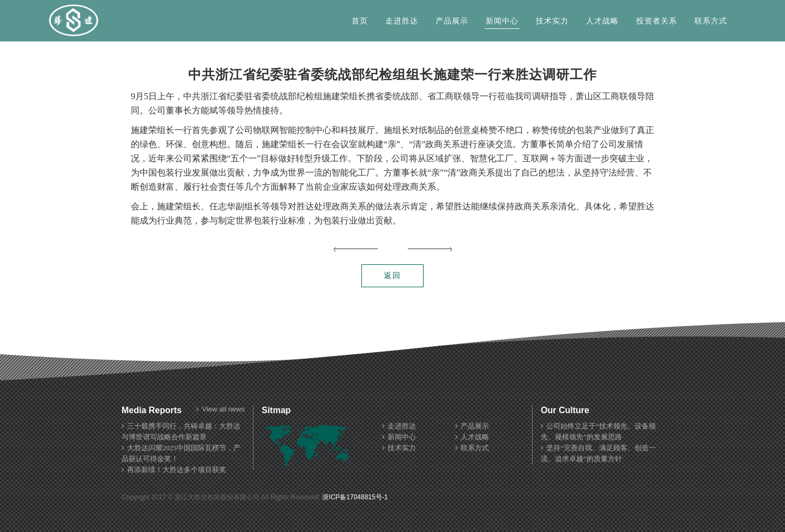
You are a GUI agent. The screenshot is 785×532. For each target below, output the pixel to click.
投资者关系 (657, 21)
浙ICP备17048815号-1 (355, 497)
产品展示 (452, 21)
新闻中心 (502, 21)
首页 (360, 21)
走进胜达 (402, 21)
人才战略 (602, 21)
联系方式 (711, 21)
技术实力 (552, 21)
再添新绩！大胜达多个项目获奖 (174, 470)
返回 (392, 276)
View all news (221, 409)
